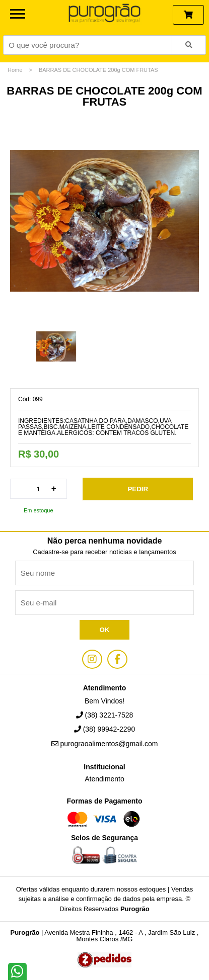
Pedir (138, 489)
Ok (105, 630)
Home (15, 70)
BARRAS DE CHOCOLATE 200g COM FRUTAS (98, 70)
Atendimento (104, 779)
